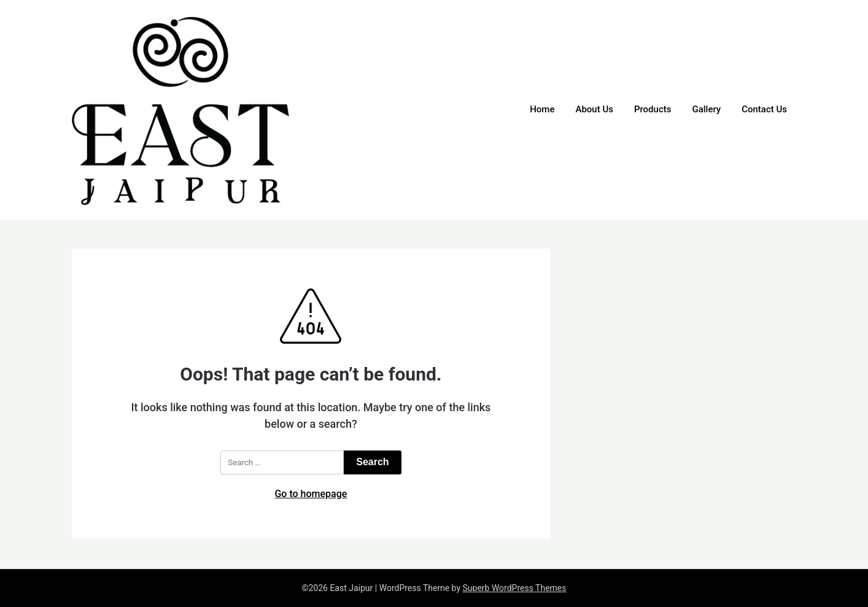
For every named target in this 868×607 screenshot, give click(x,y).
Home (542, 109)
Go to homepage (311, 494)
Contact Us (764, 109)
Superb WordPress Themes (514, 588)
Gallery (706, 109)
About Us (594, 109)
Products (653, 109)
